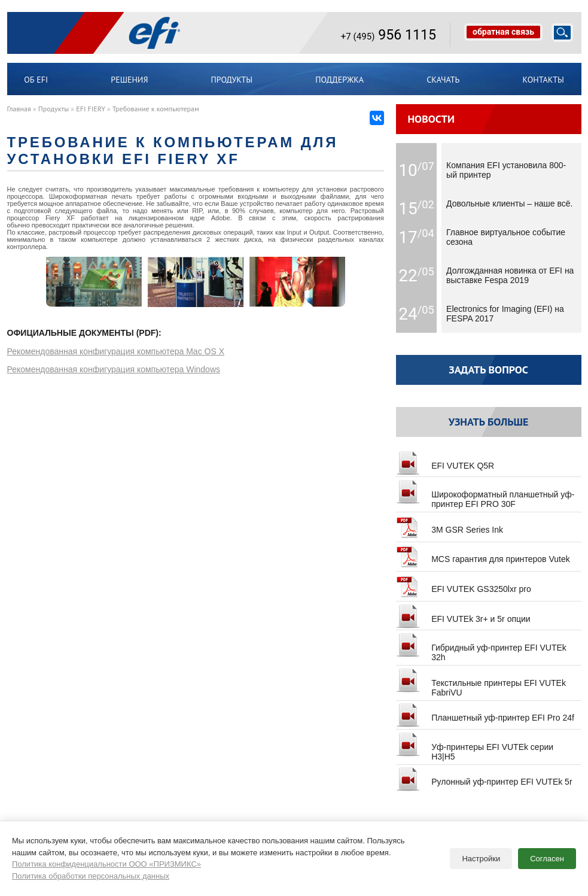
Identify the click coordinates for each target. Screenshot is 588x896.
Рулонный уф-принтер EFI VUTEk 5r (484, 777)
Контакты (543, 80)
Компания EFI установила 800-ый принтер (506, 170)
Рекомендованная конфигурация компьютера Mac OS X (116, 351)
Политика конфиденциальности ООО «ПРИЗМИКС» (106, 859)
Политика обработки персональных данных (91, 871)
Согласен (547, 854)
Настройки (481, 854)
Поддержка (339, 80)
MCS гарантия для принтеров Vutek (483, 554)
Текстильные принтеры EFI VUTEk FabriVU (481, 683)
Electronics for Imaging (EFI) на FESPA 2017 (505, 314)
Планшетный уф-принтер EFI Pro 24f (485, 713)
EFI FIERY (90, 109)
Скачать (443, 80)
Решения (129, 80)
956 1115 (389, 35)
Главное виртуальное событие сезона (506, 237)
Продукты (232, 80)
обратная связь (503, 32)
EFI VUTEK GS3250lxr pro (464, 584)
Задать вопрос (488, 370)
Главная (19, 109)
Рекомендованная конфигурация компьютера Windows (114, 369)
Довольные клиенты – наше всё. (509, 204)
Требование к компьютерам (156, 109)
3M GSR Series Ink (450, 525)
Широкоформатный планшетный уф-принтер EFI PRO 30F (485, 494)
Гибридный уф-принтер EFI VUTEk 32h (481, 648)
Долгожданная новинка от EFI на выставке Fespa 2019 (510, 275)
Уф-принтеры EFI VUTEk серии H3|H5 (475, 747)
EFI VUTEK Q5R (445, 461)
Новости (431, 119)
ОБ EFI (36, 80)
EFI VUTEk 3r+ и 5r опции (463, 614)
